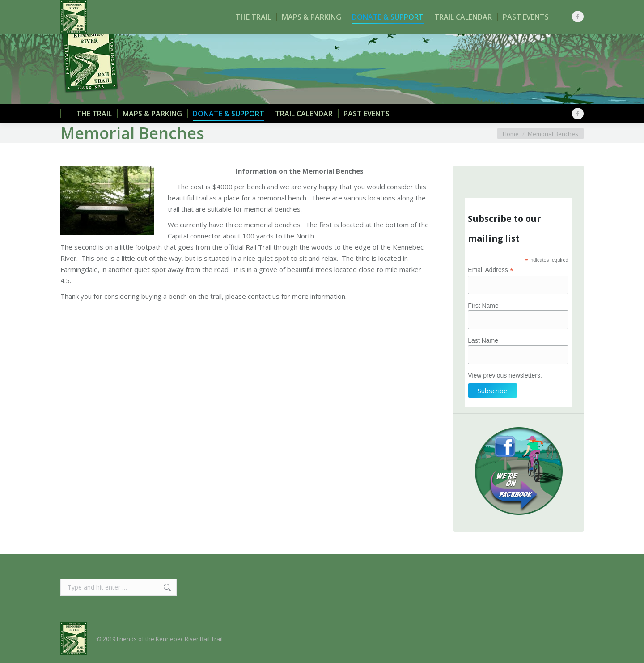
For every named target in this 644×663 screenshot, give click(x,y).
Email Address (491, 270)
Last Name (483, 340)
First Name (483, 306)
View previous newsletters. (505, 375)
